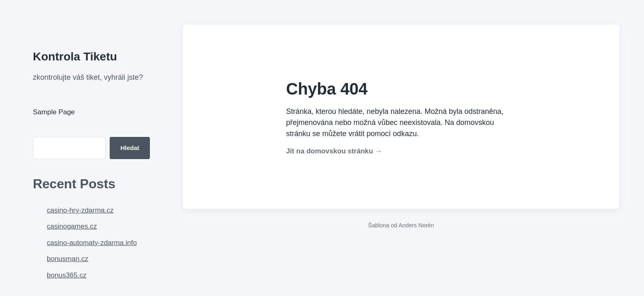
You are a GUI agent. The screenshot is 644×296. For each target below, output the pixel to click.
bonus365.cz (67, 275)
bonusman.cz (68, 259)
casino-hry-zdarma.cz (80, 210)
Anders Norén (416, 225)
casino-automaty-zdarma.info (92, 243)
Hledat (130, 148)
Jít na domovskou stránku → (334, 151)
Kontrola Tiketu (75, 57)
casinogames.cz (72, 226)
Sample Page (54, 112)
